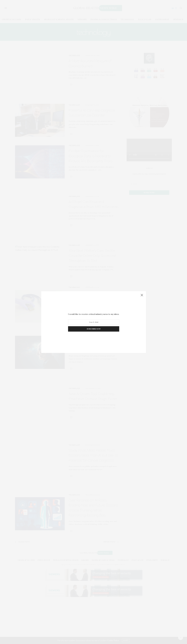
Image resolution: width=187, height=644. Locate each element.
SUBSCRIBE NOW (93, 329)
